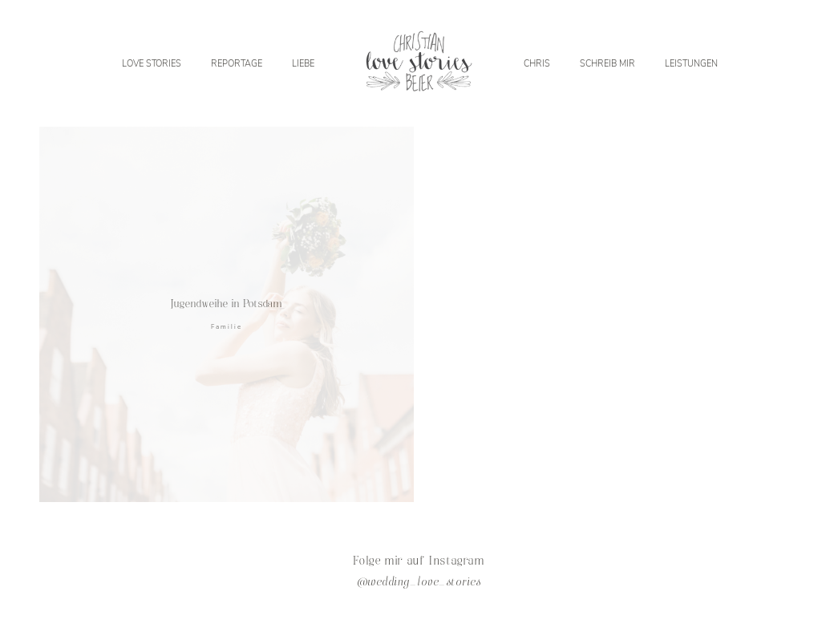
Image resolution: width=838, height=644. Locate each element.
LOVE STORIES (152, 63)
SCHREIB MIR (607, 63)
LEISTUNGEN (691, 63)
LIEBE (303, 63)
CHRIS (537, 63)
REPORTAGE (237, 63)
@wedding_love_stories (419, 583)
